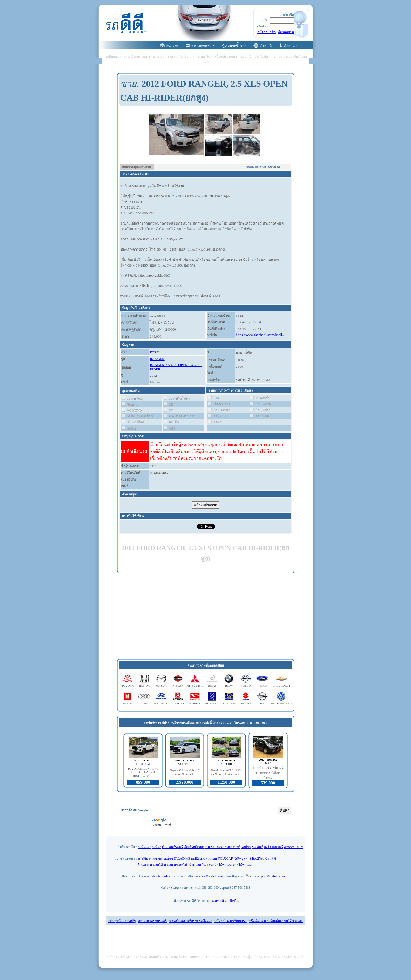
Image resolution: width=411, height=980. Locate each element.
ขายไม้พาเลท (242, 865)
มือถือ (234, 901)
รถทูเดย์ (211, 859)
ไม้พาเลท (194, 865)
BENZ (212, 686)
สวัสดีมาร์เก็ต (147, 859)
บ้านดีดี (270, 859)
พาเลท (168, 865)
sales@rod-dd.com (163, 876)
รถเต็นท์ (258, 847)
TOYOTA (127, 686)
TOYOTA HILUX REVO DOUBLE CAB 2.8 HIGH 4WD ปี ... (143, 772)
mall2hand (198, 859)
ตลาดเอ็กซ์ (165, 859)
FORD (155, 352)
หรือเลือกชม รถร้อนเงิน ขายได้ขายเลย (276, 921)
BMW (229, 686)
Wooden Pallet (293, 847)
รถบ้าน (246, 847)
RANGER (157, 359)
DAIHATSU (195, 703)
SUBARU (229, 703)
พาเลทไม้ (180, 865)
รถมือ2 (157, 847)
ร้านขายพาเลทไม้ (150, 865)
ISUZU (127, 703)
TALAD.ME (182, 859)
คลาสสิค (219, 901)
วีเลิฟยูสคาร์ (243, 859)
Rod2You (258, 859)
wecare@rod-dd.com (210, 876)
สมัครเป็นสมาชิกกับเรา (231, 921)
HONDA (144, 686)
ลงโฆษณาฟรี (273, 847)
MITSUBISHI (195, 686)
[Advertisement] (206, 616)
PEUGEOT (212, 703)
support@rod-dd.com (271, 876)
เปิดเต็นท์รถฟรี (172, 847)
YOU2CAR (226, 859)
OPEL (263, 703)
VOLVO (246, 686)
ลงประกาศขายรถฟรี (152, 921)
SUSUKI (246, 703)
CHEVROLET (281, 686)
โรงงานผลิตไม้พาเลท (217, 865)
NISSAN (178, 686)
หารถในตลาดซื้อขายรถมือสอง (191, 921)
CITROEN (178, 703)
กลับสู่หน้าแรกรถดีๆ (122, 921)
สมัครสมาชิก (267, 32)
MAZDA (161, 686)
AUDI (144, 703)
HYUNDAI (161, 703)
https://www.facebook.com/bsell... (260, 335)
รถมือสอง (144, 847)
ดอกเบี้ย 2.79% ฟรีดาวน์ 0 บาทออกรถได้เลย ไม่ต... (268, 773)
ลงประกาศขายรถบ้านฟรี (223, 847)
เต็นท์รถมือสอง (194, 847)
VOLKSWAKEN (281, 703)
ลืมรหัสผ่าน (286, 32)
